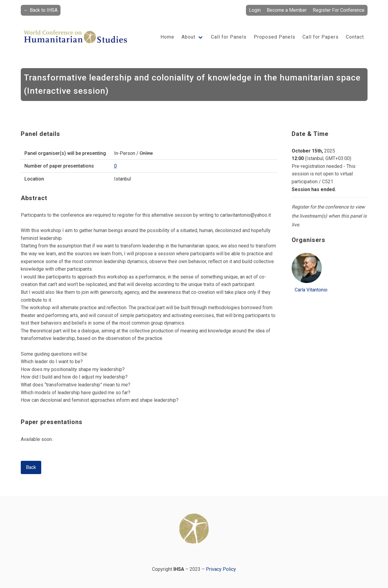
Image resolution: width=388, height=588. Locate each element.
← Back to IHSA (41, 10)
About (188, 37)
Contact (355, 37)
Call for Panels (229, 37)
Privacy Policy (221, 569)
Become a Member (287, 10)
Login (255, 10)
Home (167, 37)
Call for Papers (321, 37)
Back (31, 467)
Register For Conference (339, 10)
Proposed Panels (275, 37)
